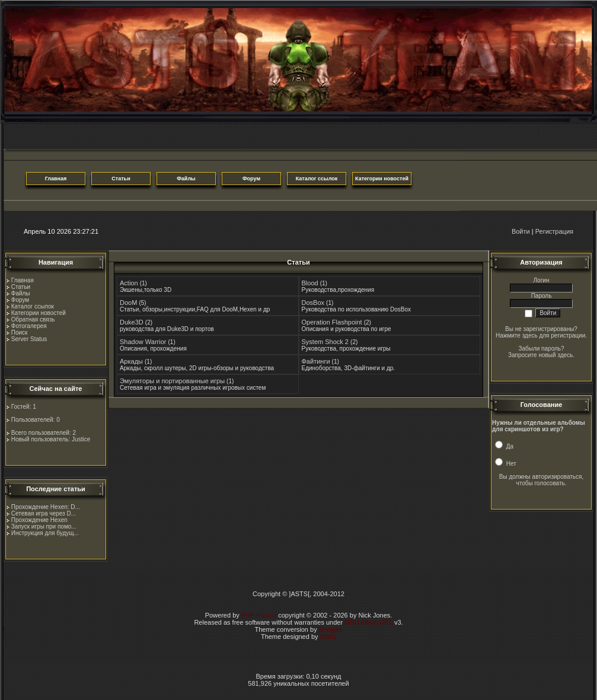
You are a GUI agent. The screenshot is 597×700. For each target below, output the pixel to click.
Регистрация (554, 231)
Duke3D (132, 322)
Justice (81, 439)
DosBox (313, 303)
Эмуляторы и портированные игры (172, 381)
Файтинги (316, 361)
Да (504, 446)
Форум (20, 300)
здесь (565, 355)
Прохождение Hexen (39, 520)
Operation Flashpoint (332, 322)
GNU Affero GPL (368, 622)
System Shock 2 (325, 342)
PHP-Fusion (259, 615)
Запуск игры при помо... (44, 526)
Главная (23, 280)
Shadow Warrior (143, 342)
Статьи (21, 287)
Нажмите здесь (517, 335)
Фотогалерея (29, 326)
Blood (310, 283)
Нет (506, 464)
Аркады (131, 361)
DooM (128, 303)
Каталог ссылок (33, 306)
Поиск (20, 332)
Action (129, 283)
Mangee (331, 629)
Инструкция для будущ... (45, 533)
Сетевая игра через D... (44, 513)
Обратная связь (33, 319)
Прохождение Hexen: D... (46, 507)
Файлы (21, 293)
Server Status (29, 339)
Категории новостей (39, 313)
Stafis (328, 637)
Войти (521, 231)
